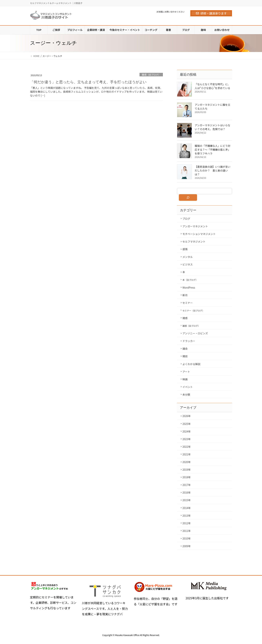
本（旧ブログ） (190, 280)
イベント (188, 387)
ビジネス (188, 264)
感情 (185, 249)
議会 (185, 349)
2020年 (187, 462)
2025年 (187, 424)
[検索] (188, 198)
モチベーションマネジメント (199, 234)
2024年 (187, 431)
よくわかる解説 (191, 364)
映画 (185, 379)
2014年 (187, 508)
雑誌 (185, 356)
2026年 (187, 416)
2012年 (187, 523)
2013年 (187, 516)
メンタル (188, 257)
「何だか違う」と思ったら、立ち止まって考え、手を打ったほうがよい (88, 82)
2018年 (187, 477)
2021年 (187, 454)
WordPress (189, 287)
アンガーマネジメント (195, 226)
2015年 (187, 500)
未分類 (186, 395)
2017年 (187, 485)
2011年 (187, 531)
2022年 (187, 447)
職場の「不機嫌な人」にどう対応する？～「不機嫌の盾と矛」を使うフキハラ (213, 150)
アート (186, 372)
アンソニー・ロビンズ (195, 333)
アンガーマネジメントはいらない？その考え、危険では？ (212, 127)
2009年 (187, 546)
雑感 (185, 318)
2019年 (187, 470)
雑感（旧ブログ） (151, 75)
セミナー (188, 303)
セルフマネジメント (194, 241)
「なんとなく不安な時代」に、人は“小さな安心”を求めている (212, 86)
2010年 (187, 538)
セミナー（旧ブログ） (193, 310)
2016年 (187, 492)
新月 (185, 295)
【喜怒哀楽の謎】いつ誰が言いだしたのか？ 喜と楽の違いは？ (213, 170)
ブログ (186, 219)
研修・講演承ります (211, 13)
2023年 (187, 439)
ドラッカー (189, 341)
